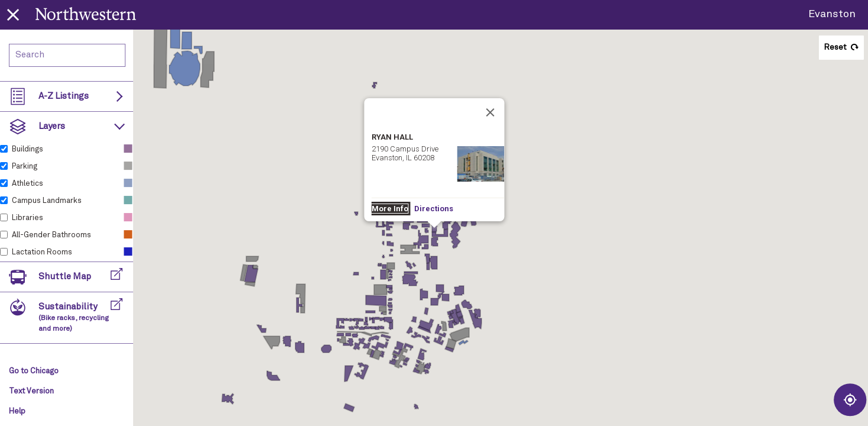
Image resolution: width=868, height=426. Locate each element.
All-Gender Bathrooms (51, 235)
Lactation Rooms (42, 252)
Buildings (28, 149)
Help (17, 412)
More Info (381, 119)
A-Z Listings (64, 96)
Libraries (28, 218)
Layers (52, 126)
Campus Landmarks (47, 201)
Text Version (31, 391)
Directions (424, 119)
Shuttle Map (65, 277)
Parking (25, 167)
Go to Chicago (34, 371)
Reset (835, 47)
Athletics (28, 184)
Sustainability (74, 317)
